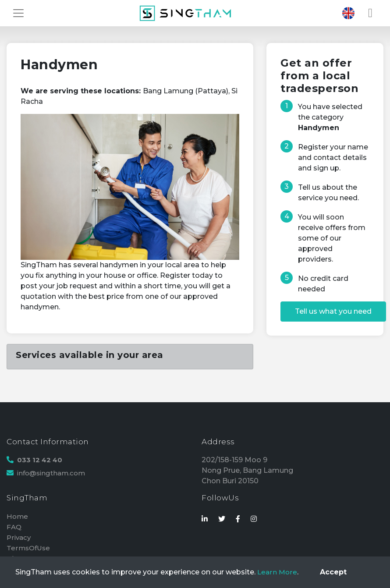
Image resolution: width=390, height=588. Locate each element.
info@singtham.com (53, 473)
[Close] (333, 572)
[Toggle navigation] (18, 13)
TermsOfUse (29, 548)
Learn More (278, 572)
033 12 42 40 (41, 460)
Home (18, 516)
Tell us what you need (333, 311)
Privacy (19, 537)
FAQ (14, 527)
